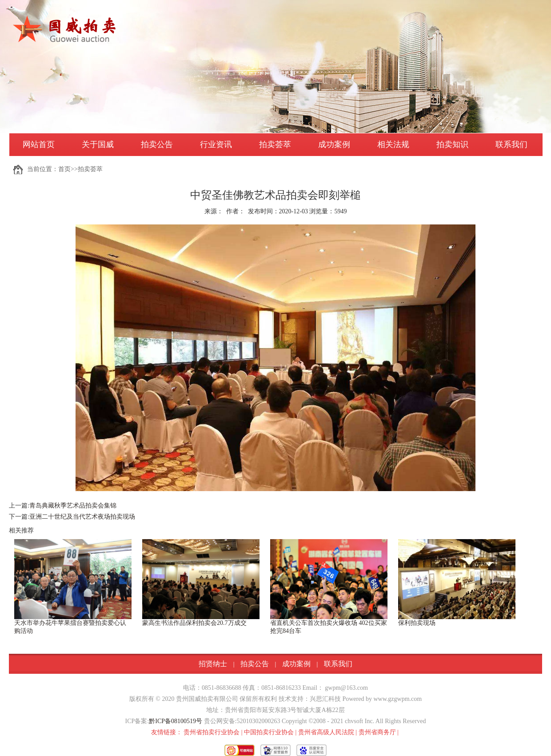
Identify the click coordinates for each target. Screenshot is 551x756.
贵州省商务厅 (377, 732)
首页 (64, 169)
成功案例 (334, 144)
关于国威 (98, 144)
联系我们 (511, 144)
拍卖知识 (452, 144)
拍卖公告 (157, 144)
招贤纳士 (213, 664)
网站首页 (39, 144)
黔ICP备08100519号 (176, 721)
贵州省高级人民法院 (326, 732)
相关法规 (393, 144)
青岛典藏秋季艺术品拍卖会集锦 (73, 506)
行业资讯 (216, 144)
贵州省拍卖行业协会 (212, 732)
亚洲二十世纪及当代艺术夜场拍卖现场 (82, 517)
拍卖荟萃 (275, 144)
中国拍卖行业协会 (269, 732)
